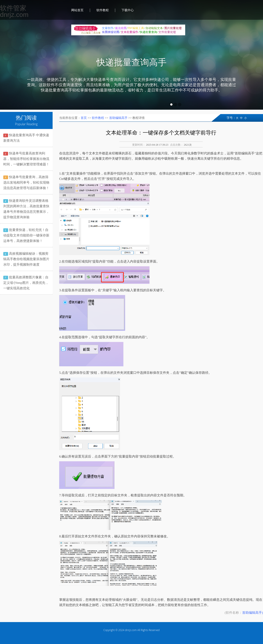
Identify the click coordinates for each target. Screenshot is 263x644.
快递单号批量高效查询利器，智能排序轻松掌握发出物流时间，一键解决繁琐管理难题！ (26, 159)
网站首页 (77, 10)
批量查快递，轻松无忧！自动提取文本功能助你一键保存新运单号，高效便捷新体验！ (26, 235)
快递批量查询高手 (131, 62)
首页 (84, 118)
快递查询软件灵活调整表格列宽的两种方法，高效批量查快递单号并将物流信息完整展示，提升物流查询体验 (26, 209)
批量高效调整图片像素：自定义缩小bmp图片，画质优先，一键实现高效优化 (26, 283)
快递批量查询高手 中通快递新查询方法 (26, 138)
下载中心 (128, 10)
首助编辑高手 (118, 118)
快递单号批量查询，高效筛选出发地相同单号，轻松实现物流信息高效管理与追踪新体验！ (26, 182)
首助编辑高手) (253, 613)
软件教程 (103, 10)
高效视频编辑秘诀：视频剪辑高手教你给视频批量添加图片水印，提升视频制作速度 (26, 259)
